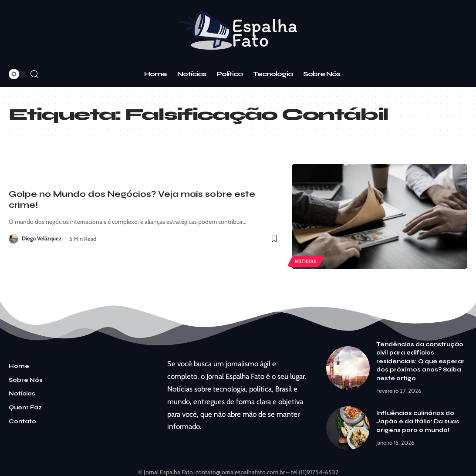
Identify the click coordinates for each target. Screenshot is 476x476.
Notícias (306, 261)
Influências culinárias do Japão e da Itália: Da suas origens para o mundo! (418, 422)
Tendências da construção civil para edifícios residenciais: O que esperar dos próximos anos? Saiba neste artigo (420, 361)
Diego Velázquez (42, 239)
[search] (34, 74)
